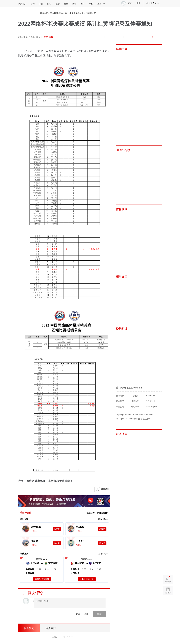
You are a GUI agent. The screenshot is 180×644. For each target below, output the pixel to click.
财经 (49, 4)
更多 (101, 4)
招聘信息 (135, 401)
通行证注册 (151, 401)
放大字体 (100, 37)
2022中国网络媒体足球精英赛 (78, 13)
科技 (66, 4)
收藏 (109, 37)
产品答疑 (120, 407)
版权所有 (147, 419)
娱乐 (58, 4)
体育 (41, 4)
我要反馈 (105, 489)
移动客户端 (153, 3)
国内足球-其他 (56, 13)
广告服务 (135, 396)
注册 (138, 3)
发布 (99, 614)
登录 (78, 614)
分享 (138, 37)
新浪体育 (44, 13)
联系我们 (120, 401)
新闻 (33, 4)
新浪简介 (120, 396)
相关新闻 (29, 628)
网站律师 (135, 407)
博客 (74, 4)
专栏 (91, 4)
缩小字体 (90, 37)
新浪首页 (22, 4)
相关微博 (51, 628)
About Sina (150, 396)
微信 (128, 37)
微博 (119, 37)
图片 (83, 4)
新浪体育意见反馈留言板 (131, 388)
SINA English (151, 407)
